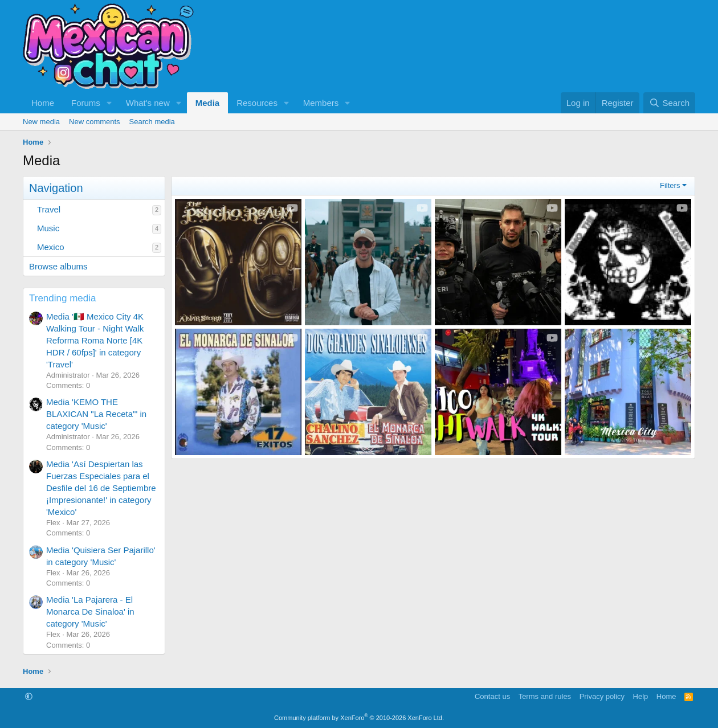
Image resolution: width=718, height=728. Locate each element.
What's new (148, 103)
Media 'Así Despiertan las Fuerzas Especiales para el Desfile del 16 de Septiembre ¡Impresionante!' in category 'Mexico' (101, 488)
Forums (86, 103)
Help (641, 696)
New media (41, 122)
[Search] (669, 103)
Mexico (51, 247)
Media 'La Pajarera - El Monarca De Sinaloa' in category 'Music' (90, 612)
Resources (257, 103)
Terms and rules (545, 696)
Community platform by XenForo (359, 718)
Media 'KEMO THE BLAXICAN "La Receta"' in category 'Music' (96, 414)
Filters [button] (670, 185)
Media (208, 103)
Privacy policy (602, 696)
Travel (49, 209)
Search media (152, 122)
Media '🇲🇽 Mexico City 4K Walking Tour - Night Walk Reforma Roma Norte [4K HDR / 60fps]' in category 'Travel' (95, 340)
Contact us (492, 696)
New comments (95, 122)
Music (48, 228)
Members (321, 103)
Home (43, 103)
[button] (109, 103)
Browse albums (58, 266)
